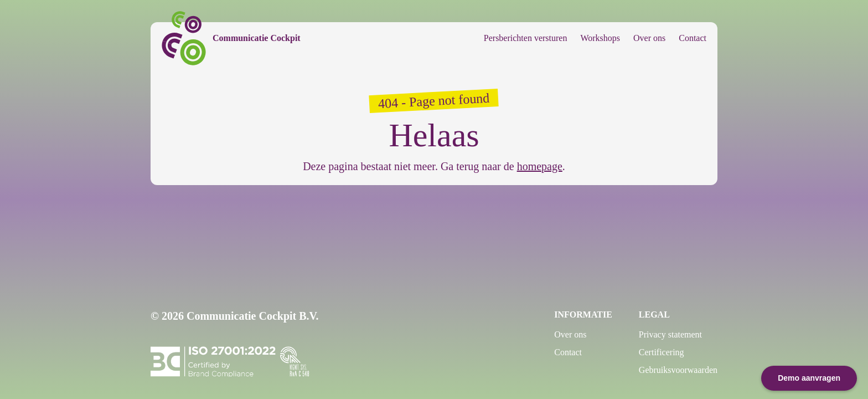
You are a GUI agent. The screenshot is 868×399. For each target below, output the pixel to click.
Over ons (649, 38)
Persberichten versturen (526, 38)
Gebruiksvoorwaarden (678, 370)
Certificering (662, 352)
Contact (693, 38)
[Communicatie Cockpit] (231, 38)
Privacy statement (670, 334)
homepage (540, 166)
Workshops (600, 38)
